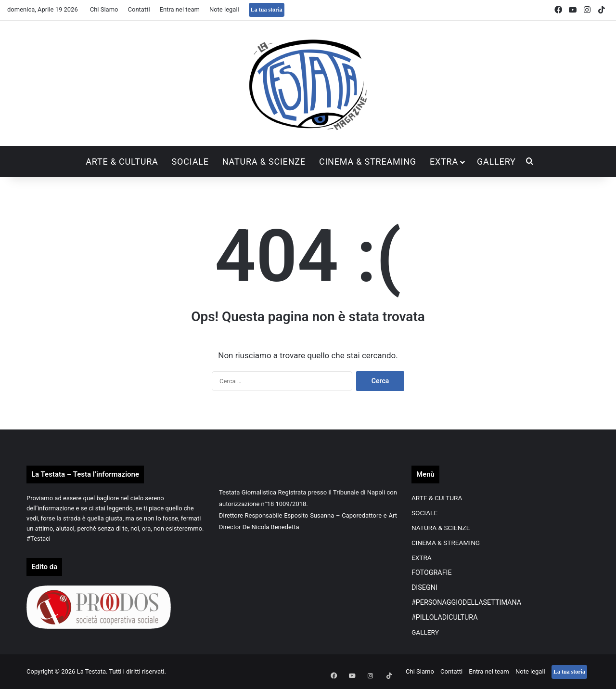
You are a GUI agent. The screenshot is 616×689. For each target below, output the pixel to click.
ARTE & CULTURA (122, 162)
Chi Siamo (104, 9)
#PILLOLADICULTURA (445, 617)
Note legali (224, 9)
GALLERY (496, 162)
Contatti (139, 9)
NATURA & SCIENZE (264, 162)
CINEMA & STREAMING (368, 162)
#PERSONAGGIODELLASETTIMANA (466, 602)
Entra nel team (180, 9)
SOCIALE (190, 162)
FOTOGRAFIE (432, 572)
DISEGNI (424, 587)
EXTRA (444, 162)
